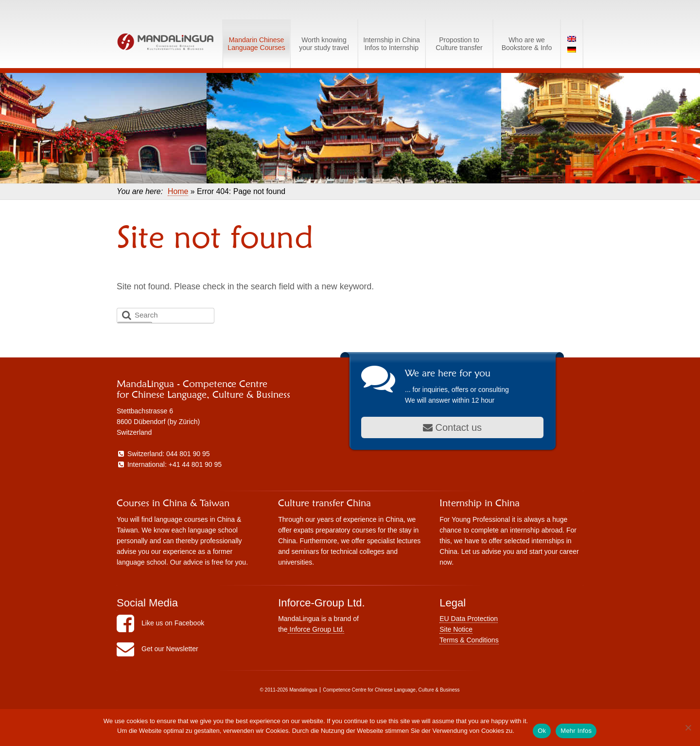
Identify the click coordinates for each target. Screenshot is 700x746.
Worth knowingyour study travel (324, 44)
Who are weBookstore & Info (527, 44)
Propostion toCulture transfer (459, 44)
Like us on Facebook (160, 623)
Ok (542, 731)
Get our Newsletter (157, 649)
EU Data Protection (469, 619)
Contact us (452, 427)
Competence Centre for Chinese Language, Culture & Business (391, 690)
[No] (688, 728)
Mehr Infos (576, 731)
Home (178, 191)
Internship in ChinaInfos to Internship (392, 44)
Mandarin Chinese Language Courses (256, 44)
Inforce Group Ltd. (316, 629)
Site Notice (456, 629)
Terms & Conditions (469, 640)
